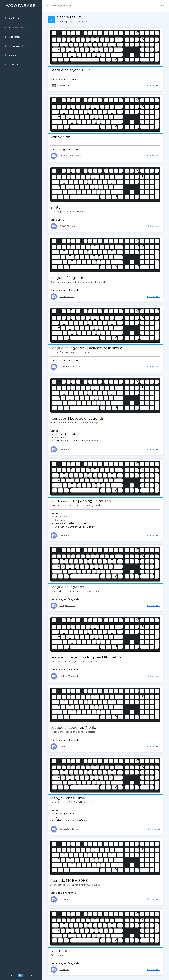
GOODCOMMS (67, 226)
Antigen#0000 (68, 606)
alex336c (64, 970)
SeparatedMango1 (69, 829)
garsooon (65, 899)
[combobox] (98, 6)
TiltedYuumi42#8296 (70, 156)
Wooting (64, 85)
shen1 (62, 746)
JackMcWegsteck (69, 676)
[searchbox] (76, 5)
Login (161, 6)
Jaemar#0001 (67, 296)
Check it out (154, 85)
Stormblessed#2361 (70, 367)
